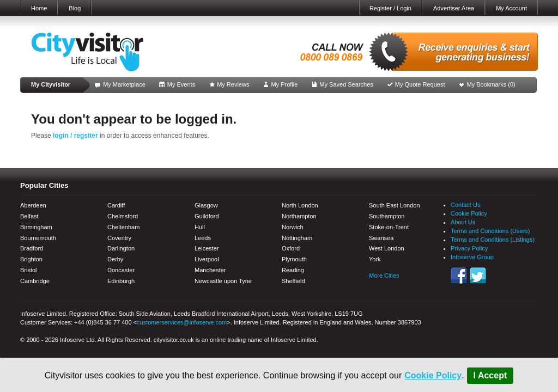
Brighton (31, 259)
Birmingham (36, 227)
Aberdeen (33, 205)
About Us (463, 222)
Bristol (29, 270)
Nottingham (297, 238)
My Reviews (233, 84)
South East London (395, 205)
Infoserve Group (472, 257)
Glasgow (206, 205)
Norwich (293, 227)
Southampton (387, 216)
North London (300, 205)
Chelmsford (123, 216)
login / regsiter (75, 136)
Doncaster (121, 270)
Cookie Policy (433, 375)
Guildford (207, 216)
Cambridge (35, 281)
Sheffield (293, 281)
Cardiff (116, 205)
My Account (511, 8)
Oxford (291, 248)
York (375, 259)
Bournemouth (38, 238)
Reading (293, 270)
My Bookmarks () (491, 84)
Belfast (29, 216)
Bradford (32, 248)
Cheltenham (123, 227)
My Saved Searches (346, 84)
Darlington (121, 248)
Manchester (210, 270)
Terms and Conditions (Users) (490, 231)
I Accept (490, 375)
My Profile (284, 84)
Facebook (459, 275)
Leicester (207, 248)
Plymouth (294, 259)
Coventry (119, 238)
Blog (75, 8)
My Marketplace (124, 84)
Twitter (478, 275)
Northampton (299, 216)
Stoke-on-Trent (389, 227)
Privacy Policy (469, 248)
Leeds (203, 238)
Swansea (381, 238)
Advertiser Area (454, 8)
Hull (200, 227)
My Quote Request (420, 84)
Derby (115, 259)
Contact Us (465, 205)
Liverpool (207, 259)
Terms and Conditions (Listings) (493, 240)
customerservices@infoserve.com (182, 322)
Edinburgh (121, 281)
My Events (181, 84)
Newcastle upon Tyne (223, 281)
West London (387, 248)
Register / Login (390, 8)
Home (39, 8)
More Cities (384, 275)
